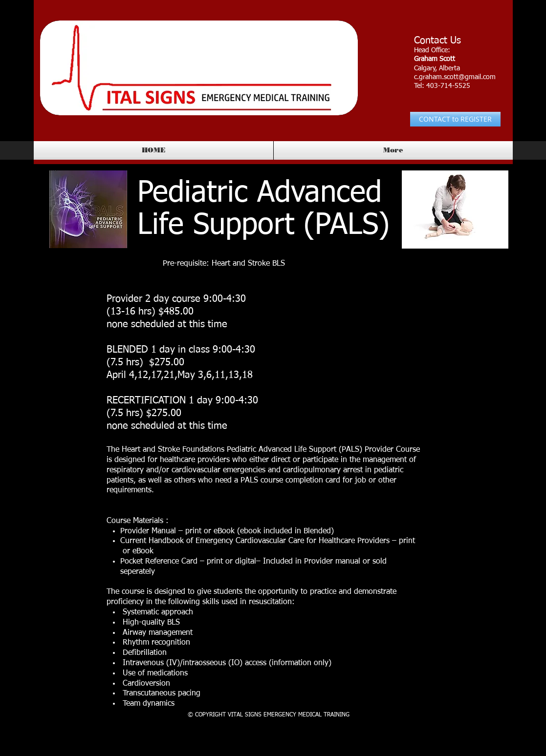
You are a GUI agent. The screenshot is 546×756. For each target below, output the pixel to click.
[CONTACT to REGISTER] (455, 119)
